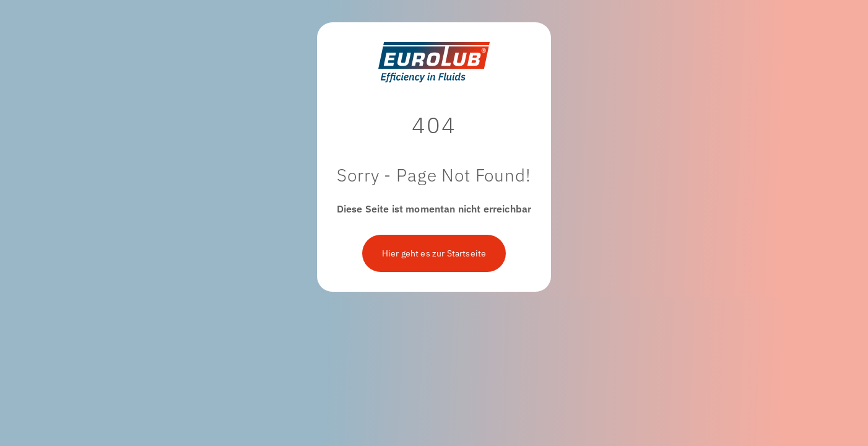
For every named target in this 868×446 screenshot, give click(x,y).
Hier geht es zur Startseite (434, 253)
